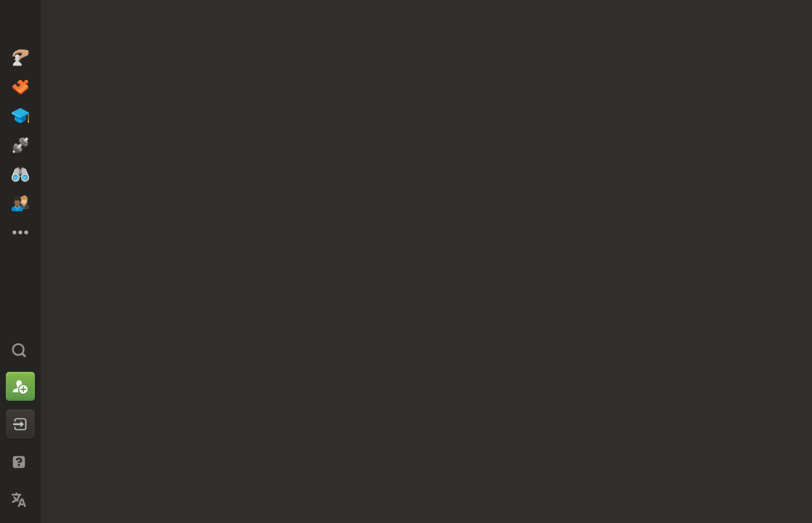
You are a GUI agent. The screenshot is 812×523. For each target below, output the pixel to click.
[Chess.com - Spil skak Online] (20, 25)
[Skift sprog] (20, 500)
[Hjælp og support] (20, 462)
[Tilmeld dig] (20, 386)
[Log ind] (20, 424)
